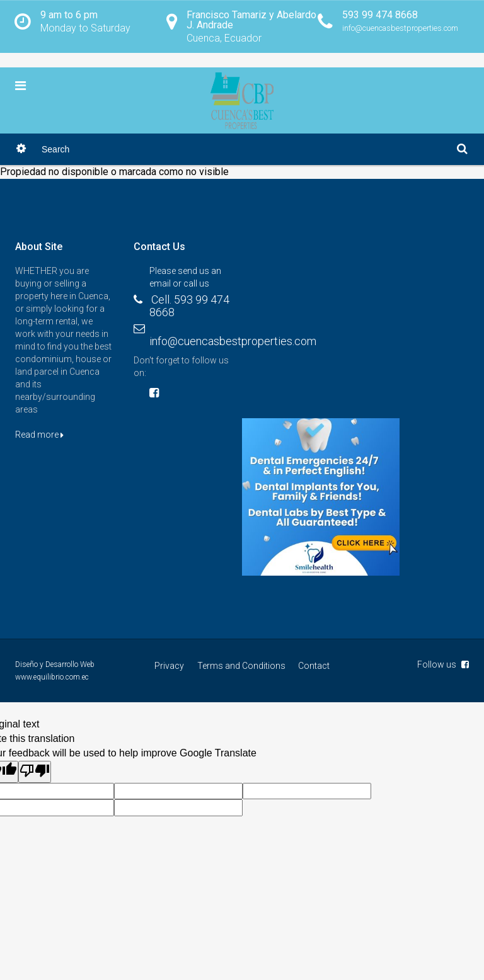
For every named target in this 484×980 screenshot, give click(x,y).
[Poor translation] (35, 772)
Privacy (170, 666)
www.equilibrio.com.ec (52, 678)
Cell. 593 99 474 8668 (189, 306)
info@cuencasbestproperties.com (233, 342)
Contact (314, 666)
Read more (39, 435)
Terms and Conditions (241, 666)
